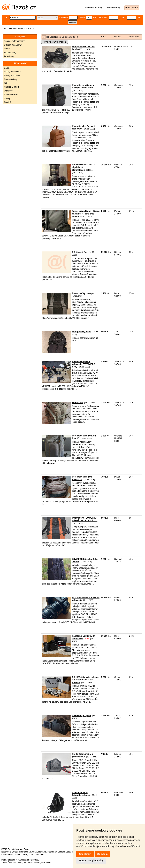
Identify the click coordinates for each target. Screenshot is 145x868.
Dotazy (15, 852)
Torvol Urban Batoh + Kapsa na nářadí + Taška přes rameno (86, 214)
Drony (7, 49)
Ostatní (7, 102)
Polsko (37, 863)
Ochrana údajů (64, 852)
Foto (21, 29)
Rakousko (46, 863)
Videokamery (10, 53)
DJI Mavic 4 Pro (80, 252)
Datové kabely (11, 79)
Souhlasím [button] (85, 854)
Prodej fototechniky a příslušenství (82, 755)
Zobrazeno (134, 37)
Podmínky (52, 852)
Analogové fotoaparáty (14, 41)
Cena (104, 37)
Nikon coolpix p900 (81, 716)
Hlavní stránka (10, 29)
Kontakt (34, 852)
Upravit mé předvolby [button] (91, 861)
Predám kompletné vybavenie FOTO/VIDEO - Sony (84, 364)
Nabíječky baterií (12, 87)
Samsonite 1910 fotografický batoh (81, 794)
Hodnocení (24, 852)
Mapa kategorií (8, 860)
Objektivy (8, 91)
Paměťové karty (11, 95)
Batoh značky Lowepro (83, 293)
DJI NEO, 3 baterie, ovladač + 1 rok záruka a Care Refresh (85, 680)
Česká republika (15, 863)
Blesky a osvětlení (12, 72)
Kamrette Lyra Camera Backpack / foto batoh (83, 87)
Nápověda (6, 852)
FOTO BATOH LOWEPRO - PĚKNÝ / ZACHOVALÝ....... (85, 519)
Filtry (6, 83)
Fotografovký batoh (82, 332)
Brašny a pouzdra (12, 75)
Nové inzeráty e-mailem (55, 42)
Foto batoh (77, 403)
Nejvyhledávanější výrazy (28, 860)
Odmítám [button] (102, 854)
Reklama (42, 852)
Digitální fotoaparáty (13, 45)
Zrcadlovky (9, 56)
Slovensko (28, 863)
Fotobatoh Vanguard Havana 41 (82, 478)
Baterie (7, 68)
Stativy (7, 98)
